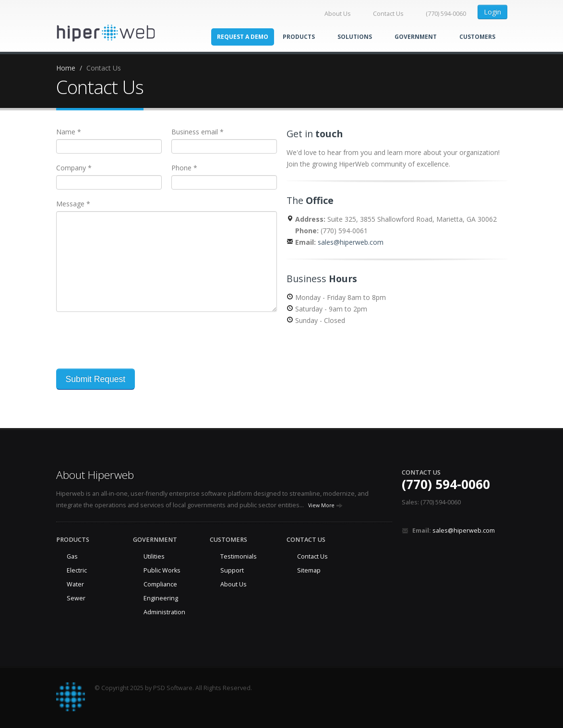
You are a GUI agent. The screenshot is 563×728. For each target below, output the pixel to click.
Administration (164, 612)
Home (66, 68)
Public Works (162, 570)
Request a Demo (243, 37)
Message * (73, 204)
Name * (69, 132)
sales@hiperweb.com (351, 242)
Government (420, 37)
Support (232, 570)
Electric (77, 570)
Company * (74, 168)
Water (75, 584)
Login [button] (492, 12)
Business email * (198, 132)
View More (325, 505)
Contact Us (383, 14)
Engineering (161, 598)
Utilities (154, 556)
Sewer (76, 598)
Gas (72, 556)
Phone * (184, 168)
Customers (477, 37)
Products (303, 37)
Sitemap (309, 570)
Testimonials (239, 556)
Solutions (359, 37)
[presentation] (129, 340)
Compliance (160, 584)
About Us (333, 14)
